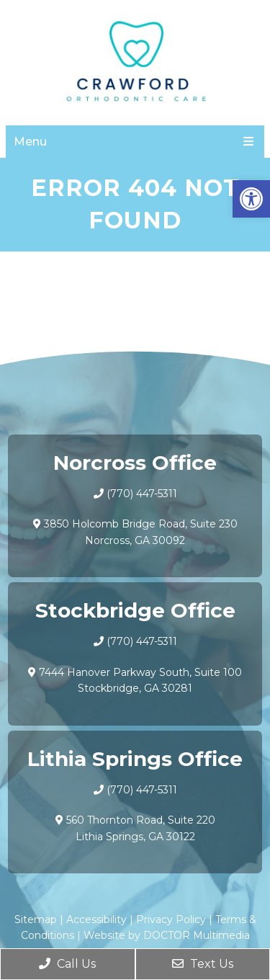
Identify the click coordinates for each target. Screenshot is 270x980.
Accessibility (96, 919)
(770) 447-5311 (142, 494)
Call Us (67, 964)
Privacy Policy (171, 919)
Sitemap (36, 919)
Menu (30, 142)
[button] (251, 199)
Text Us (203, 964)
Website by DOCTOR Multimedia (167, 935)
